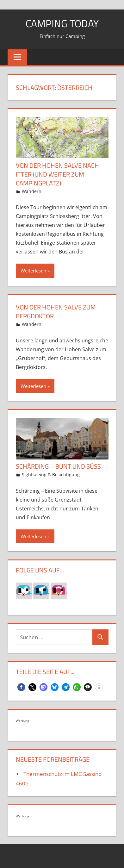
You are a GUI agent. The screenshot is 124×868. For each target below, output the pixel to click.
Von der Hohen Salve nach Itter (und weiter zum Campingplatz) (57, 174)
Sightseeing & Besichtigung (51, 475)
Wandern (32, 191)
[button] (21, 687)
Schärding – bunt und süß (58, 466)
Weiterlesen (33, 271)
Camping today (62, 23)
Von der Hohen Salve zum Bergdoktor (56, 312)
